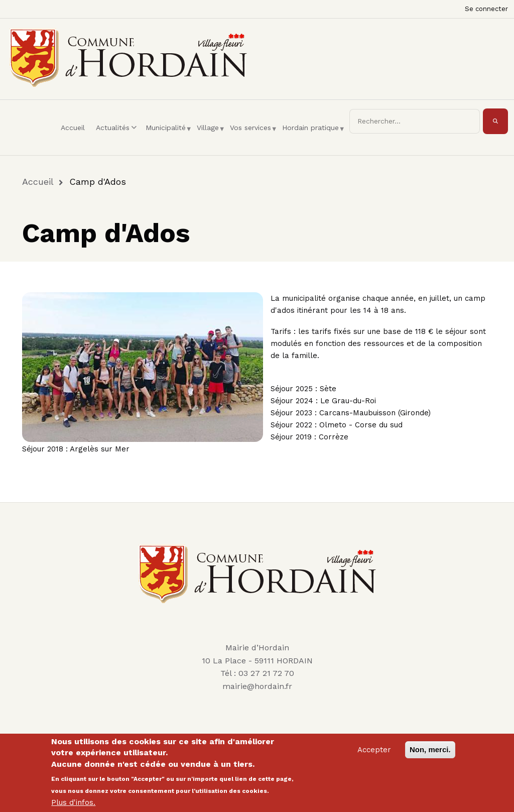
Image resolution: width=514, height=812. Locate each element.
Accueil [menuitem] (73, 128)
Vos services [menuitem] (253, 137)
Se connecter (486, 9)
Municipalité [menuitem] (168, 137)
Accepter (374, 753)
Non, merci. (430, 753)
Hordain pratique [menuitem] (313, 137)
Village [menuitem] (210, 137)
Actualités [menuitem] (118, 137)
